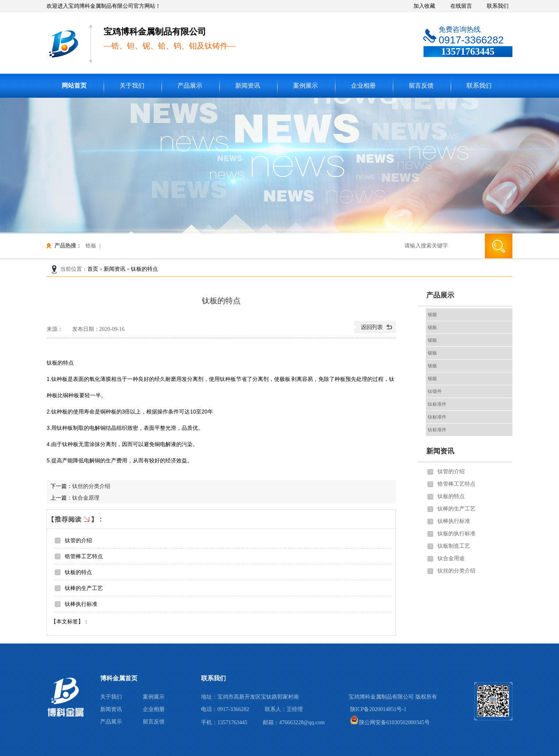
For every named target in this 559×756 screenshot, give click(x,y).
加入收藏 (424, 6)
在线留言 (461, 6)
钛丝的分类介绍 (91, 486)
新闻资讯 (248, 86)
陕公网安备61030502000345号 (390, 722)
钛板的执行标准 (457, 534)
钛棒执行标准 (81, 604)
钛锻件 (435, 391)
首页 (93, 269)
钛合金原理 (86, 498)
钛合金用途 (451, 558)
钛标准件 (437, 404)
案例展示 (306, 86)
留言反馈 (421, 86)
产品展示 (190, 86)
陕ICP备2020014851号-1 (378, 709)
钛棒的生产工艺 (84, 588)
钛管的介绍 (79, 540)
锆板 (91, 246)
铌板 (432, 315)
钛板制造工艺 (454, 546)
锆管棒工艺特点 (84, 556)
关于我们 (132, 86)
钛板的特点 (144, 269)
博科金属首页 (119, 678)
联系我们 (498, 6)
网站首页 (74, 86)
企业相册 (363, 86)
